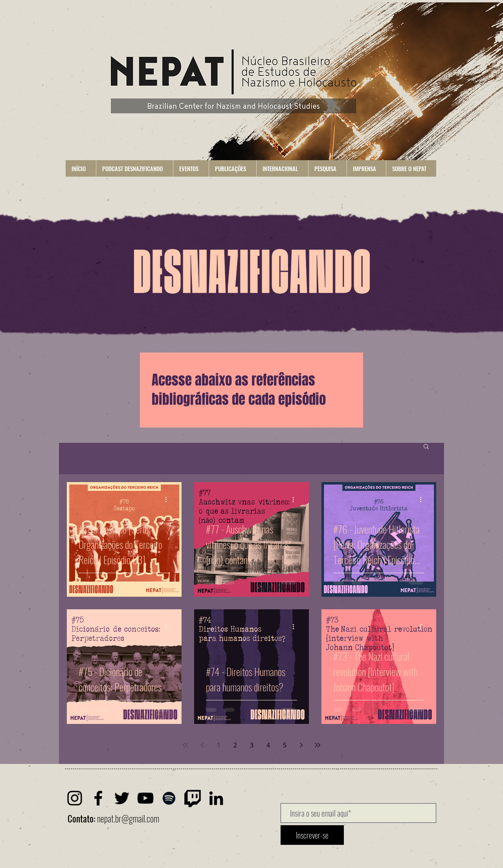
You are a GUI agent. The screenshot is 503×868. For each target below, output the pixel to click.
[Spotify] (169, 798)
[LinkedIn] (216, 798)
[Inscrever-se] (312, 835)
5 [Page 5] (285, 745)
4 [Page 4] (268, 745)
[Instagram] (75, 798)
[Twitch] (193, 798)
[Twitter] (122, 798)
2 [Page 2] (235, 745)
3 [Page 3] (252, 745)
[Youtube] (145, 798)
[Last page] (318, 745)
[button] (134, 168)
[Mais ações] (169, 499)
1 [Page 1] (219, 745)
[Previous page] (202, 745)
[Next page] (301, 745)
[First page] (185, 745)
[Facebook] (98, 798)
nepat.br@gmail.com (128, 819)
